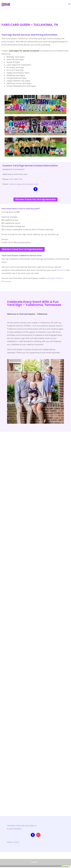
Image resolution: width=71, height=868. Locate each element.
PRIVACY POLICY (13, 842)
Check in (61, 270)
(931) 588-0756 (16, 179)
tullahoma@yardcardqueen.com (24, 184)
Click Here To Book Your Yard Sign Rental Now (35, 199)
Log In (34, 862)
